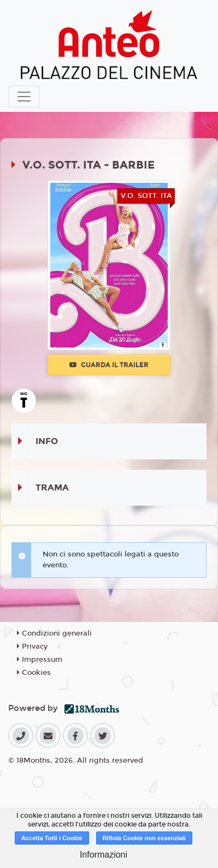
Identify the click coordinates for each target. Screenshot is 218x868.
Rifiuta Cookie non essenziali (144, 838)
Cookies (34, 673)
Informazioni (104, 855)
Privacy (32, 646)
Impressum (40, 660)
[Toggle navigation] (24, 97)
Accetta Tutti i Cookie (52, 838)
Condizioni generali (54, 633)
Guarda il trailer (109, 365)
